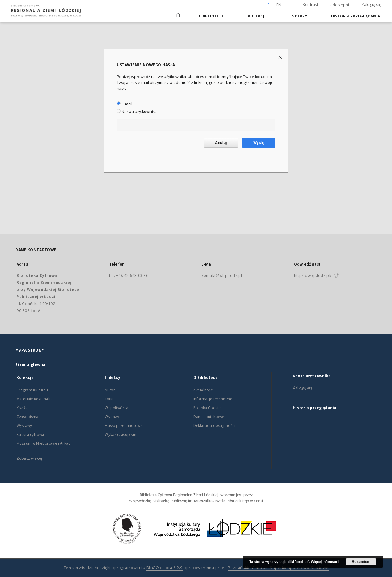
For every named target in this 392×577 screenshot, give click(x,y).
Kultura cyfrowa (30, 434)
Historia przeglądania (356, 16)
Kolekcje (257, 16)
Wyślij (259, 143)
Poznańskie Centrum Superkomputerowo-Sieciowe (278, 568)
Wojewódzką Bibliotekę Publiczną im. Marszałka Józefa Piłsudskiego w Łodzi (196, 501)
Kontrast (311, 4)
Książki (23, 408)
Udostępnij (340, 5)
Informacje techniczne (213, 399)
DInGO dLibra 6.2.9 (164, 568)
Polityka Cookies (208, 408)
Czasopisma (28, 417)
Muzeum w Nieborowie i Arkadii (45, 443)
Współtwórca (117, 408)
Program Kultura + (33, 390)
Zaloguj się (371, 4)
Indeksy (299, 16)
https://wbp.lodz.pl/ (313, 275)
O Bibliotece (211, 16)
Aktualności (204, 390)
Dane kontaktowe (209, 417)
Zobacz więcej (29, 458)
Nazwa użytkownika (137, 112)
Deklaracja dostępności (214, 426)
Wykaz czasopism (120, 434)
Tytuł (109, 399)
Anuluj (221, 143)
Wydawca (113, 417)
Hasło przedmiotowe (124, 426)
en (279, 5)
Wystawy (24, 426)
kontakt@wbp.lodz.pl (222, 275)
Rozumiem (361, 562)
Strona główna (30, 365)
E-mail (124, 104)
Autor (110, 390)
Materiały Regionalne (35, 399)
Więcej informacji (325, 562)
